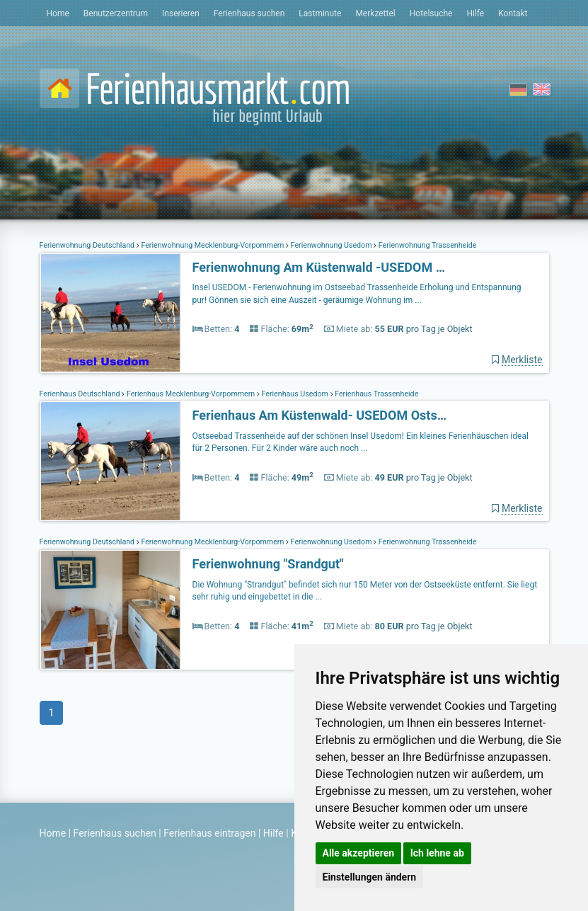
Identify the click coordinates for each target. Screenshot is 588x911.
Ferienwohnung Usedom (331, 245)
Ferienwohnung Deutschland (88, 245)
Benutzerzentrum (116, 13)
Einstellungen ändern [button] (370, 877)
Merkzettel (375, 13)
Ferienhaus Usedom (295, 394)
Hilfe (475, 13)
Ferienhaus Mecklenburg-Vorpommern (191, 394)
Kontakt (513, 13)
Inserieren (181, 13)
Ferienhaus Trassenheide (376, 394)
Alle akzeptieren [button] (359, 853)
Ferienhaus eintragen (209, 833)
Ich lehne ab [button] (437, 853)
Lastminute (320, 13)
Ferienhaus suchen (249, 13)
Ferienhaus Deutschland (81, 394)
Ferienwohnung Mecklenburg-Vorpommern (213, 245)
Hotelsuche (431, 13)
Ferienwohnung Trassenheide (426, 245)
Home (58, 13)
